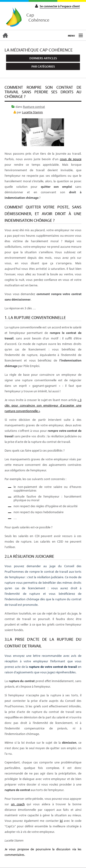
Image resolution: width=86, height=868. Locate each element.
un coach (18, 804)
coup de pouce (71, 159)
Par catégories (43, 66)
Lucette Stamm (32, 112)
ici (61, 821)
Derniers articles (43, 58)
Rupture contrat (34, 107)
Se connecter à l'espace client (60, 6)
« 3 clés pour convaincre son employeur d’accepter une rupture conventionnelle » (43, 405)
